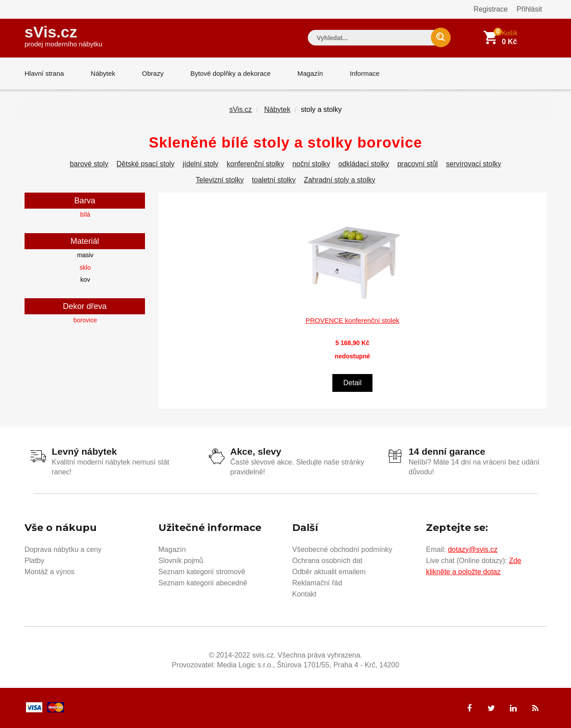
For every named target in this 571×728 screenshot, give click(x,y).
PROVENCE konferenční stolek (352, 320)
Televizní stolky (220, 180)
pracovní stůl (418, 164)
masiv (85, 255)
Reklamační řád (317, 583)
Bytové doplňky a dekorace (231, 73)
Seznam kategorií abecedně (203, 583)
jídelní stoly (201, 164)
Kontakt (304, 594)
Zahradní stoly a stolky (339, 180)
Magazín (310, 73)
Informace (365, 73)
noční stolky (311, 164)
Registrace (491, 9)
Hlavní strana (44, 73)
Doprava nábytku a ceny (63, 549)
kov (85, 280)
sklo (85, 267)
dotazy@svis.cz (473, 549)
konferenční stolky (255, 164)
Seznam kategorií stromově (202, 572)
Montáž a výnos (50, 572)
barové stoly (89, 164)
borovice (85, 320)
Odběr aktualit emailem (329, 572)
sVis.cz (63, 35)
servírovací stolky (474, 164)
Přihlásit (529, 9)
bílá (85, 214)
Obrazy (153, 73)
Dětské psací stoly (145, 164)
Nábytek (103, 73)
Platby (34, 561)
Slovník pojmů (181, 561)
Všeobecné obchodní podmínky (342, 549)
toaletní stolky (274, 180)
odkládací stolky (364, 164)
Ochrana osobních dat (327, 561)
